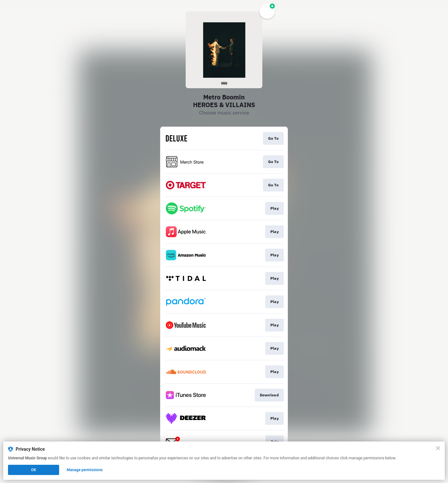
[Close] (438, 448)
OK (34, 470)
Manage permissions (85, 470)
